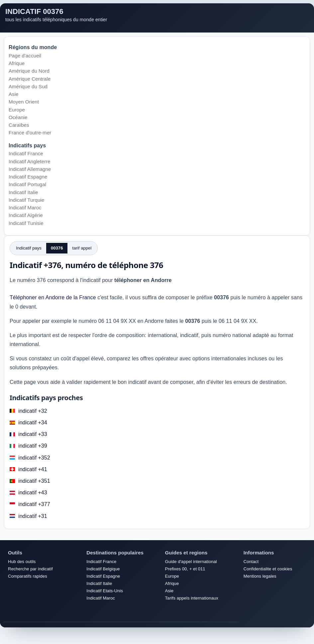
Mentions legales (260, 576)
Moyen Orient (24, 102)
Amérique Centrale (30, 79)
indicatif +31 (33, 516)
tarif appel (82, 248)
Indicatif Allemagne (30, 169)
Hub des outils (22, 562)
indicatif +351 (34, 481)
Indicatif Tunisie (26, 223)
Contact (251, 562)
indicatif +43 (33, 493)
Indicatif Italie (23, 192)
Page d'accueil (25, 56)
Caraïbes (19, 125)
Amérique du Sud (28, 86)
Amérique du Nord (29, 71)
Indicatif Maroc (25, 208)
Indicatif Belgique (103, 569)
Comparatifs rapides (28, 576)
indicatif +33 (33, 434)
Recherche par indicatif (30, 569)
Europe (17, 110)
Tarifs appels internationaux (192, 598)
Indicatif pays (29, 248)
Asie (13, 94)
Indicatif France (26, 153)
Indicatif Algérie (26, 215)
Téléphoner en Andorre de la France (53, 297)
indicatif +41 (33, 469)
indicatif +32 (33, 411)
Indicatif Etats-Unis (105, 591)
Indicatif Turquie (26, 200)
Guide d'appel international (191, 562)
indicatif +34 (33, 423)
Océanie (18, 117)
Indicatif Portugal (27, 184)
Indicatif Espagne (28, 177)
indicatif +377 (34, 504)
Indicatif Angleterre (30, 161)
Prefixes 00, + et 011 (185, 569)
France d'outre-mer (30, 133)
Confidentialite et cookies (268, 569)
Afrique (17, 63)
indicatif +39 (33, 446)
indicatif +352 (34, 458)
